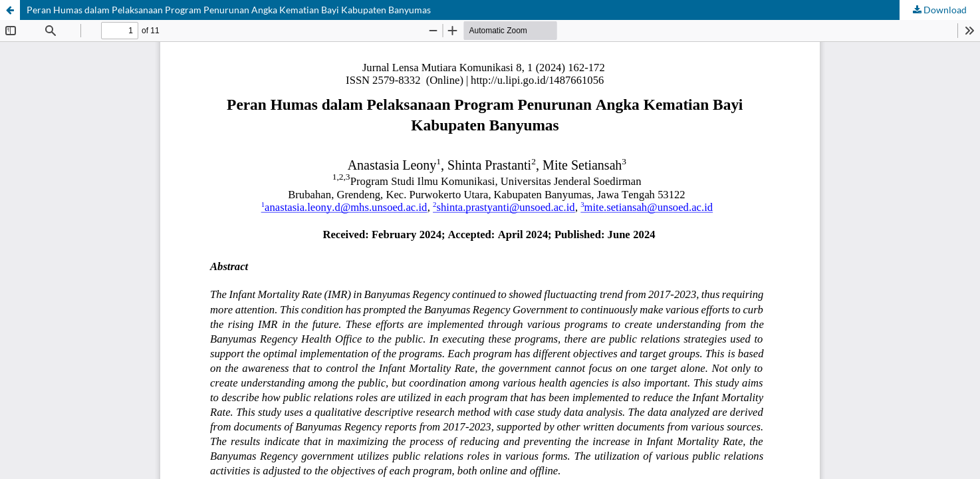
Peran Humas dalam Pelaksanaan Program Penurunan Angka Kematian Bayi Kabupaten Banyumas (229, 10)
